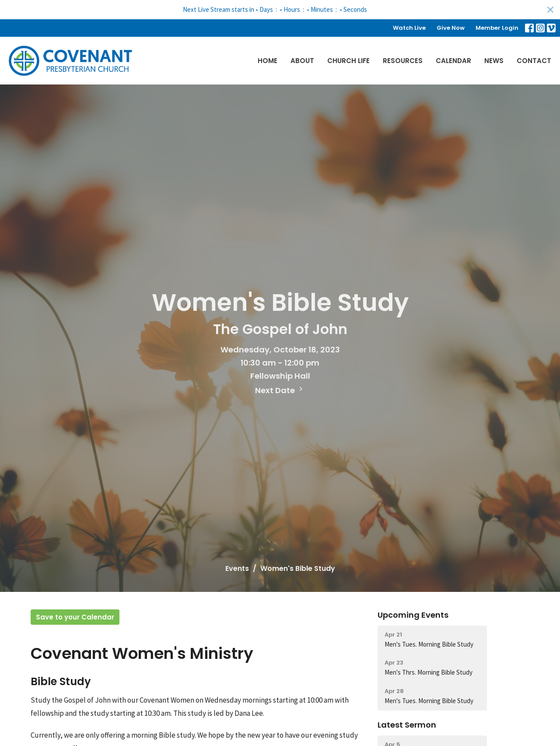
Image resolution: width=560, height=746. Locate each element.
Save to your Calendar (75, 617)
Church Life (348, 61)
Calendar (453, 61)
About (302, 61)
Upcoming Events (413, 615)
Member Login (497, 28)
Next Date (280, 390)
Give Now (451, 28)
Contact (534, 61)
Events (237, 568)
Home (268, 61)
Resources (403, 61)
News (494, 61)
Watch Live (409, 28)
